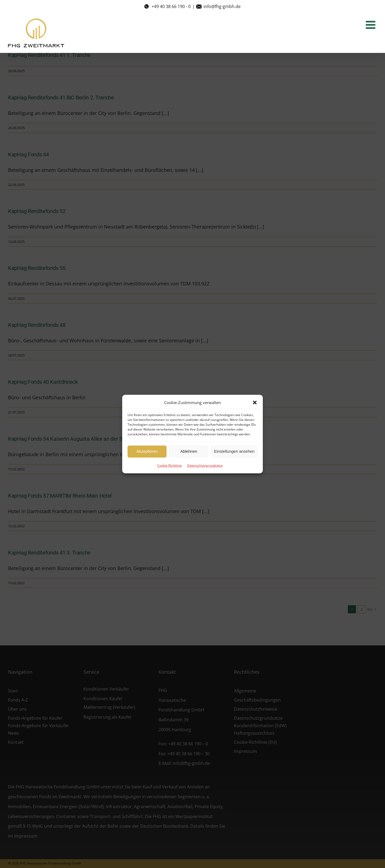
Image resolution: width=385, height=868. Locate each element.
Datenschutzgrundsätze (205, 465)
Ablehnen (189, 451)
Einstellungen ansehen (234, 451)
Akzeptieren (147, 451)
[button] (255, 402)
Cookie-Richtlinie (170, 465)
